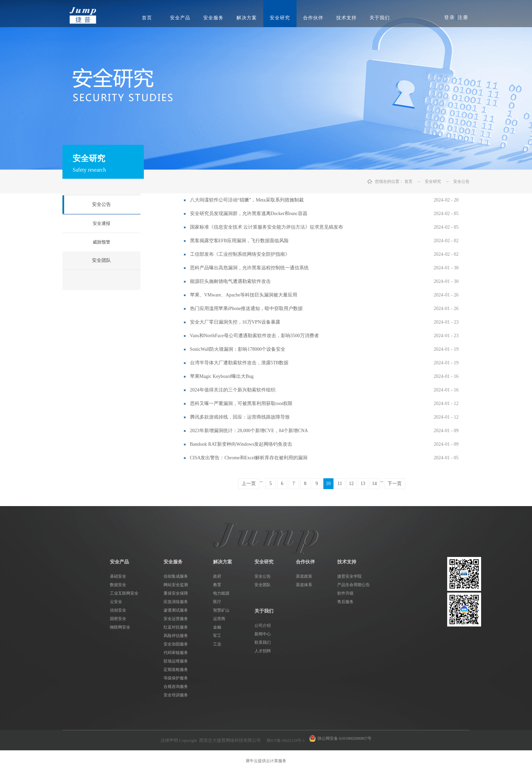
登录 (450, 17)
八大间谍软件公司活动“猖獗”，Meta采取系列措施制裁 (247, 200)
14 (375, 484)
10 (328, 484)
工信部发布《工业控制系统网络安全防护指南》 (240, 254)
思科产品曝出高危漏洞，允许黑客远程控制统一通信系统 (249, 268)
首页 (147, 18)
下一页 (395, 484)
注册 (463, 17)
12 (351, 484)
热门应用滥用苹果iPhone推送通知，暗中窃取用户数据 (246, 309)
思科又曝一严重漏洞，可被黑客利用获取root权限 (241, 403)
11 (340, 484)
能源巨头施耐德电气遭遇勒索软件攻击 (230, 281)
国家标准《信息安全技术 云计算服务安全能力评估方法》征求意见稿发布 (267, 227)
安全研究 (433, 181)
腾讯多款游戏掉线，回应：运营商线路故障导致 (240, 417)
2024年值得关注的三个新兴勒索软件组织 (233, 390)
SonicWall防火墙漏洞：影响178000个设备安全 (238, 349)
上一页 (249, 484)
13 (363, 484)
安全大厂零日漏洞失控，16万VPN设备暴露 (235, 322)
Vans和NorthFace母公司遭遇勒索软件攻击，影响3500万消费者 (254, 336)
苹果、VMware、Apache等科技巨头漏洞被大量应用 (244, 295)
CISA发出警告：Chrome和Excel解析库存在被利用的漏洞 (249, 458)
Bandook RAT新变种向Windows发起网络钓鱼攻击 (241, 444)
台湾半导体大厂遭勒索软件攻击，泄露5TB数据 (239, 363)
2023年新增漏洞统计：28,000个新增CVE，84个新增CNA (249, 431)
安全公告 (461, 181)
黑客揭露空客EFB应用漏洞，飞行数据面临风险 (240, 241)
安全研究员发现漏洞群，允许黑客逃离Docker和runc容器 (249, 214)
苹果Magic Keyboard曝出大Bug (222, 376)
